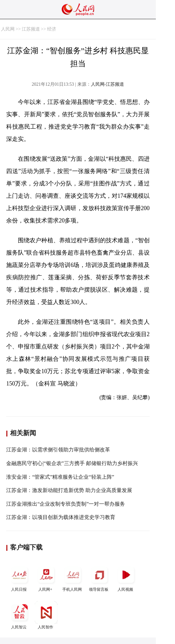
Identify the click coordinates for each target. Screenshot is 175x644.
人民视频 (126, 578)
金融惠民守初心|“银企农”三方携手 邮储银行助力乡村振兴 (72, 463)
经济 (52, 29)
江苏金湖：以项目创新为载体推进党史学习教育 (61, 517)
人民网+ (46, 578)
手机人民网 (73, 578)
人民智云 (19, 615)
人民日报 (19, 578)
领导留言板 (99, 578)
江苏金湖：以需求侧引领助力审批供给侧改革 (58, 450)
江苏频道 (31, 29)
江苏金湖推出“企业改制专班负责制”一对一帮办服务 (66, 504)
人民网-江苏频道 (108, 84)
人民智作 (46, 615)
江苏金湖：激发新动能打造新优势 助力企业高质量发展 (69, 490)
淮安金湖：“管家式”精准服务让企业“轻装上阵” (60, 477)
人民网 (8, 29)
